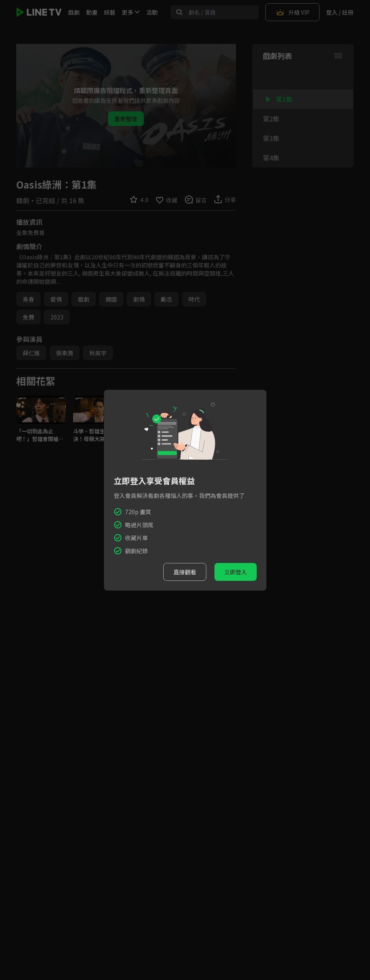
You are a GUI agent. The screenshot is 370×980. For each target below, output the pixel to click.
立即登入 (236, 572)
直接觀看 (185, 572)
